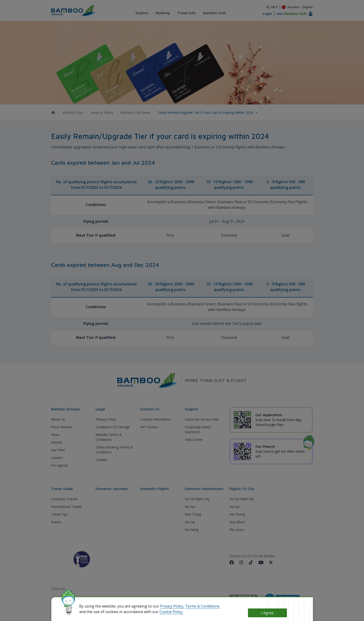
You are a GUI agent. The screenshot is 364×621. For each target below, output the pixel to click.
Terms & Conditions (202, 606)
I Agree (267, 613)
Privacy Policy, (172, 606)
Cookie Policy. (171, 612)
